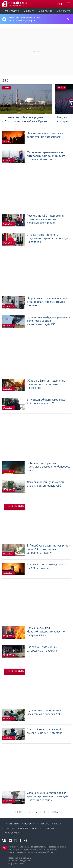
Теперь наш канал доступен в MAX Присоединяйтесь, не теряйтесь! (25, 19)
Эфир (60, 4)
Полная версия (13, 833)
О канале (10, 828)
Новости (29, 824)
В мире (30, 11)
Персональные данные (20, 861)
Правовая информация (20, 858)
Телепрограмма (29, 828)
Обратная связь (16, 863)
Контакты (48, 828)
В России (47, 11)
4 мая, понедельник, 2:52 (16, 6)
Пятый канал (12, 824)
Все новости (12, 11)
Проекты (59, 824)
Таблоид (44, 824)
